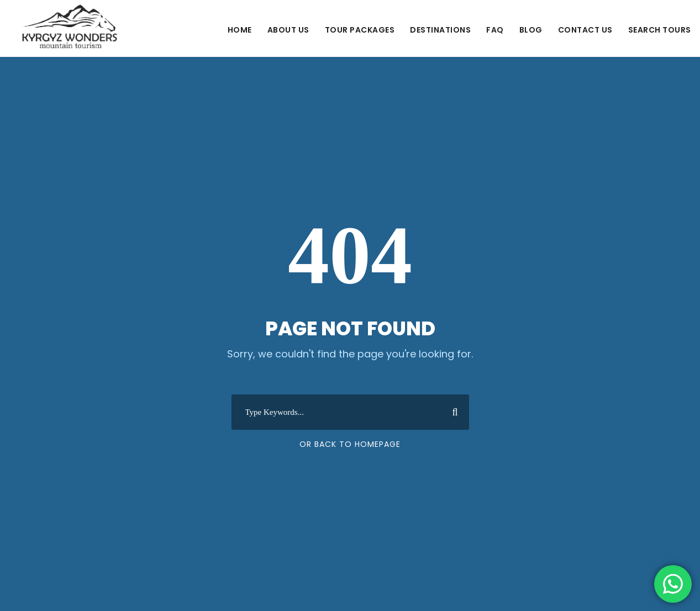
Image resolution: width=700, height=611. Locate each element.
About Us (288, 30)
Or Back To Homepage (350, 444)
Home (240, 30)
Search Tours (660, 30)
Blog (531, 30)
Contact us (585, 30)
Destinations (440, 30)
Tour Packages (360, 30)
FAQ (495, 30)
